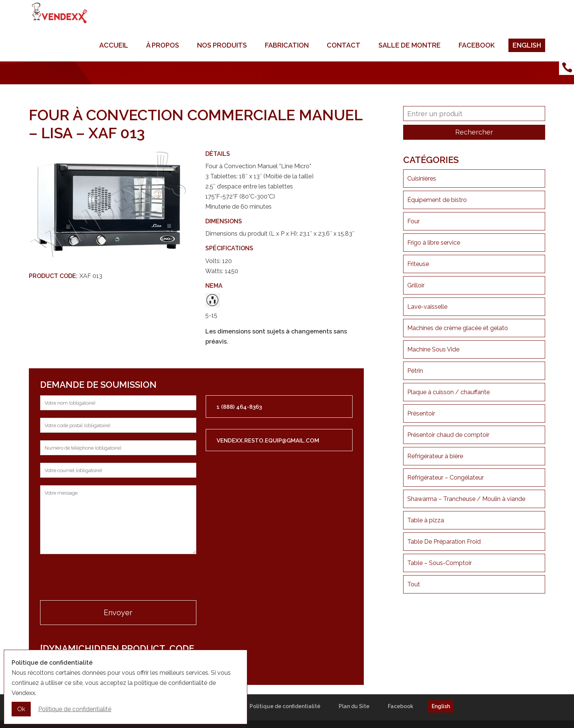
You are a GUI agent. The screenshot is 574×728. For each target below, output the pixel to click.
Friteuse (418, 264)
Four (413, 221)
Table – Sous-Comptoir (439, 563)
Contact (344, 56)
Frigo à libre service (434, 243)
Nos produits (222, 56)
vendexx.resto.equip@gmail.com (268, 441)
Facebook (477, 56)
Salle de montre (410, 56)
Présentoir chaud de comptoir (448, 435)
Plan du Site (354, 706)
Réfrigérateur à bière (435, 456)
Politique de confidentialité (285, 706)
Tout (414, 584)
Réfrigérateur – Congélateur (445, 478)
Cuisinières (422, 179)
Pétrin (415, 371)
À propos (163, 56)
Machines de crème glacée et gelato (458, 328)
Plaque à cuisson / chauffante (448, 392)
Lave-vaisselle (427, 307)
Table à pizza (426, 520)
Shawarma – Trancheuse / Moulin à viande (466, 499)
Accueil (114, 56)
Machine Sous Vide (433, 349)
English (527, 56)
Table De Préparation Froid (444, 542)
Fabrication (287, 56)
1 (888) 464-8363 (239, 407)
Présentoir (421, 413)
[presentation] (97, 578)
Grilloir (416, 285)
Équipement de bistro (437, 200)
